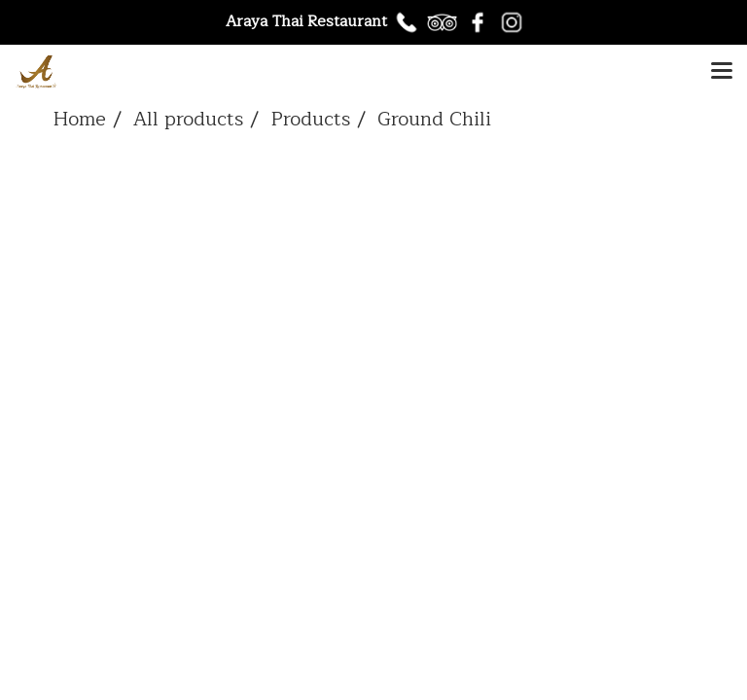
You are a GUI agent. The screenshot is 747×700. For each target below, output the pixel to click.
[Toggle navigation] (722, 72)
